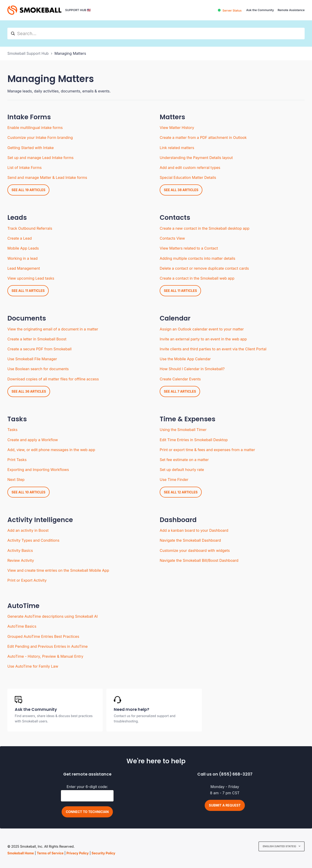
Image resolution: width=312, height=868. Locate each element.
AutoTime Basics (22, 626)
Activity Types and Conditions (33, 540)
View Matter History (177, 128)
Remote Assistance (291, 10)
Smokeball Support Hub (28, 53)
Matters (172, 117)
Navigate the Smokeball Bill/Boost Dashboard (199, 560)
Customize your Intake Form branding (40, 138)
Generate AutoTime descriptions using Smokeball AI (52, 616)
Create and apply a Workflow (33, 440)
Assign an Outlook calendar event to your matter (202, 329)
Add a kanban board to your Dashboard (194, 530)
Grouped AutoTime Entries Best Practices (43, 636)
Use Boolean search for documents (38, 369)
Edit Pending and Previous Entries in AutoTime (48, 646)
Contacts (175, 218)
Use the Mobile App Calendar (185, 359)
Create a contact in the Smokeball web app (197, 278)
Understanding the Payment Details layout (196, 158)
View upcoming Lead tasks (31, 278)
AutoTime (23, 606)
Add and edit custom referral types (190, 168)
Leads (17, 218)
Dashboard (178, 520)
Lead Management (24, 268)
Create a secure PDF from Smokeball (39, 349)
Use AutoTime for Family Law (33, 666)
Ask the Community (260, 10)
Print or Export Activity (27, 580)
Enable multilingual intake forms (35, 128)
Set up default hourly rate (182, 470)
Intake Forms (29, 117)
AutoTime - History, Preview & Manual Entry (45, 656)
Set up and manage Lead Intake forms (40, 158)
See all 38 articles (181, 190)
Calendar (175, 318)
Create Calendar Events (180, 379)
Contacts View (172, 238)
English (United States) (280, 846)
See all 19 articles (28, 190)
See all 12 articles (181, 492)
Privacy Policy (78, 853)
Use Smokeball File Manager (32, 359)
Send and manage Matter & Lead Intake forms (47, 177)
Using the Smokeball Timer (183, 430)
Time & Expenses (187, 419)
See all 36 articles (29, 391)
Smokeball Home (21, 853)
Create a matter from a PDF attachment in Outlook (203, 138)
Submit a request (225, 805)
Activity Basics (20, 550)
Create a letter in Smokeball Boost (37, 339)
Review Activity (21, 560)
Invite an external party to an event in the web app (203, 339)
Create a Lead (20, 238)
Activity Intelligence (40, 520)
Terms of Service (50, 853)
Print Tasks (17, 460)
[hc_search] (156, 34)
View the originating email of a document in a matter (53, 329)
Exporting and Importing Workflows (38, 470)
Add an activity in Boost (28, 530)
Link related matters (177, 148)
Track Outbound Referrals (30, 228)
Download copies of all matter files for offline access (53, 379)
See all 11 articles (28, 291)
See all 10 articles (28, 492)
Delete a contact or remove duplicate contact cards (204, 268)
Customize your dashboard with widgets (195, 550)
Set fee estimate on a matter (184, 460)
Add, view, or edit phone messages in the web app (51, 450)
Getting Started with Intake (31, 148)
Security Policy (103, 853)
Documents (27, 318)
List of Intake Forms (25, 168)
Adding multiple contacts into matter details (197, 258)
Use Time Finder (174, 480)
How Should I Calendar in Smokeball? (192, 369)
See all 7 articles (180, 391)
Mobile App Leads (23, 248)
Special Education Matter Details (188, 177)
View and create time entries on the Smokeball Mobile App (58, 570)
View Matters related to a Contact (189, 248)
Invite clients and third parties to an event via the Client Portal (213, 349)
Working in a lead (22, 258)
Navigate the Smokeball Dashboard (190, 540)
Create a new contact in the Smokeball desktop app (205, 228)
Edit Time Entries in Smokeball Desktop (194, 440)
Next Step (16, 480)
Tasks (17, 419)
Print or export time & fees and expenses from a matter (207, 450)
